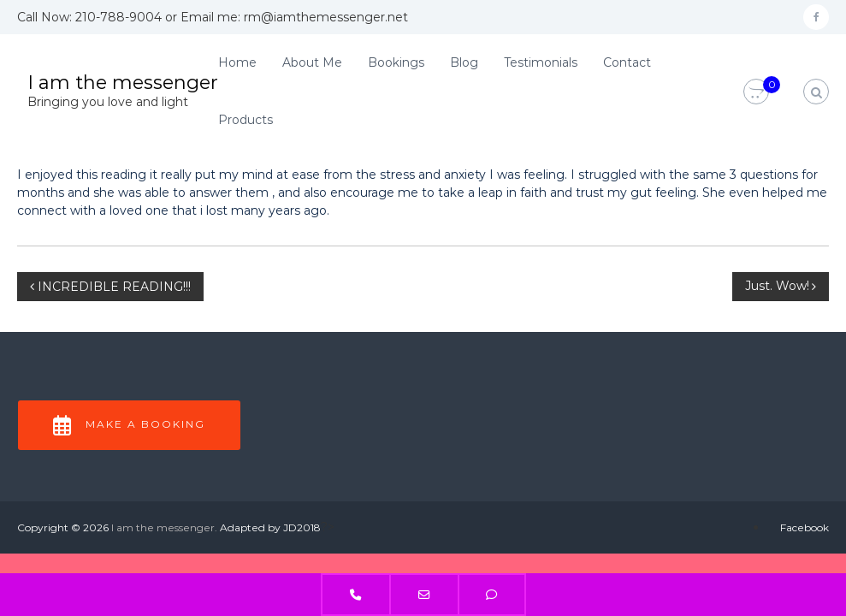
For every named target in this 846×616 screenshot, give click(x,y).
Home (237, 62)
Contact (627, 62)
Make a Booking (129, 425)
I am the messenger (123, 83)
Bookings (396, 62)
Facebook (805, 527)
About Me (312, 62)
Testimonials (541, 62)
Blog (464, 62)
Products (246, 120)
